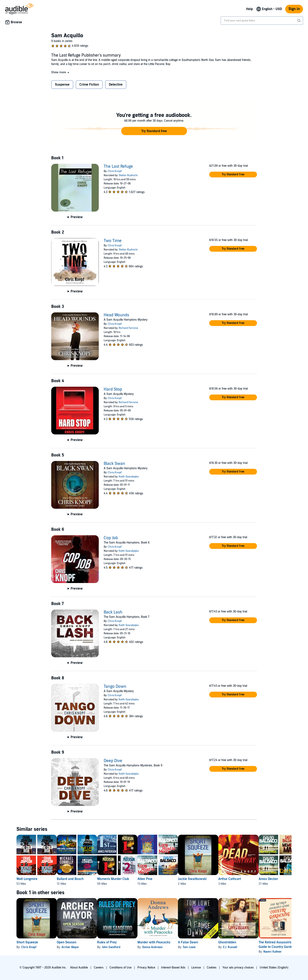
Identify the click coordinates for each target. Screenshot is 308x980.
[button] (61, 72)
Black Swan (114, 464)
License (196, 968)
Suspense (62, 85)
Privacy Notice (146, 968)
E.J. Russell (263, 947)
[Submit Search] (299, 21)
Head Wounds (116, 315)
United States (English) (274, 968)
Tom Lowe (215, 947)
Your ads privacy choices (238, 968)
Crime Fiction (89, 85)
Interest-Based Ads (173, 968)
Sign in (294, 9)
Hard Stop (113, 389)
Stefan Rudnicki (128, 175)
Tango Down (115, 687)
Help (249, 9)
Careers (99, 968)
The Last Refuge (118, 166)
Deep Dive (113, 761)
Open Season (73, 942)
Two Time (113, 241)
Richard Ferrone (128, 328)
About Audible (79, 968)
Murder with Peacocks (174, 942)
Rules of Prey (120, 942)
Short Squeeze (27, 942)
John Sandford (124, 947)
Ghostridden (260, 942)
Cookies (212, 968)
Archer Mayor (77, 947)
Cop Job (111, 538)
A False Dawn (214, 942)
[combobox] (262, 21)
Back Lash (113, 612)
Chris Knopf (115, 171)
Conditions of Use (120, 968)
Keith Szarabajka (129, 477)
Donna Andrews (172, 947)
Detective (116, 85)
